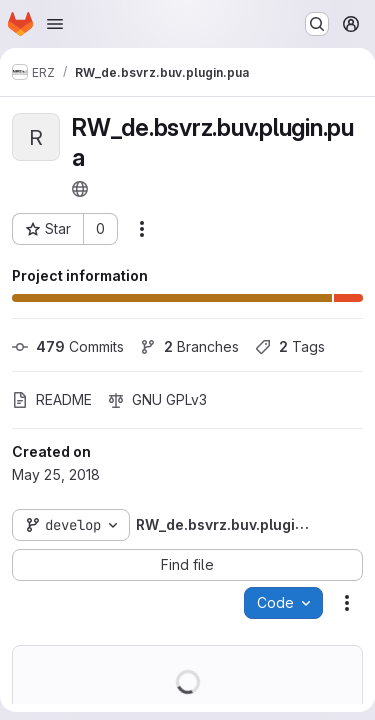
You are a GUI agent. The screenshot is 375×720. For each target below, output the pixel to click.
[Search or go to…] (317, 24)
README (52, 399)
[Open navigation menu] (55, 24)
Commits (68, 346)
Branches (189, 346)
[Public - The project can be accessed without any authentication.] (80, 189)
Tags (290, 346)
